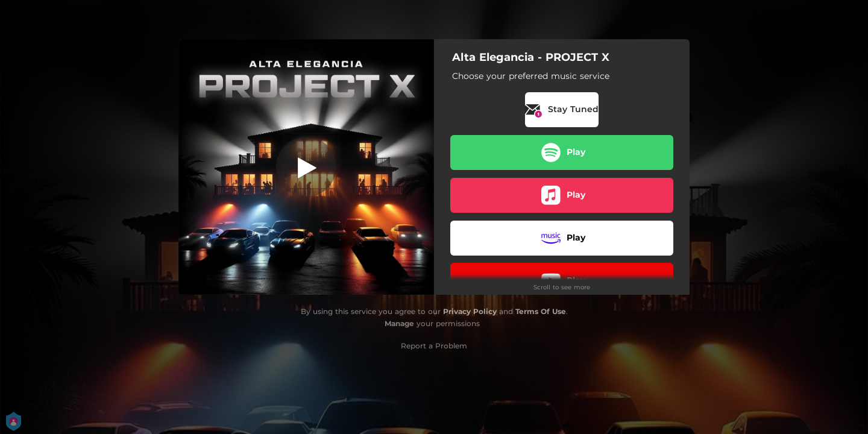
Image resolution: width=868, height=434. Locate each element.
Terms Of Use (541, 311)
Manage (399, 323)
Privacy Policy (470, 311)
